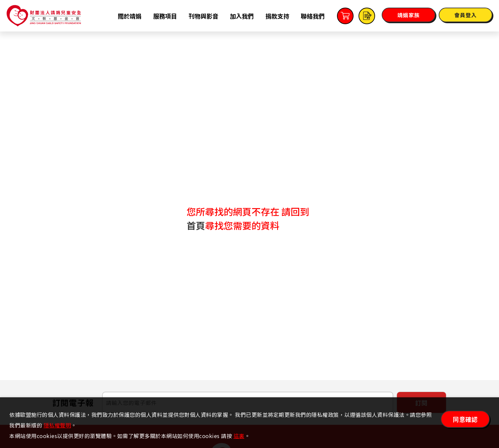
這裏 (239, 436)
